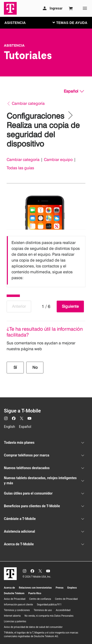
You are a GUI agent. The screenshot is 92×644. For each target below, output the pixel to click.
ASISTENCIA (15, 23)
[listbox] (46, 260)
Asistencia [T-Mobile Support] (14, 45)
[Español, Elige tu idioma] (74, 91)
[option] (46, 260)
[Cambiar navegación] (74, 22)
